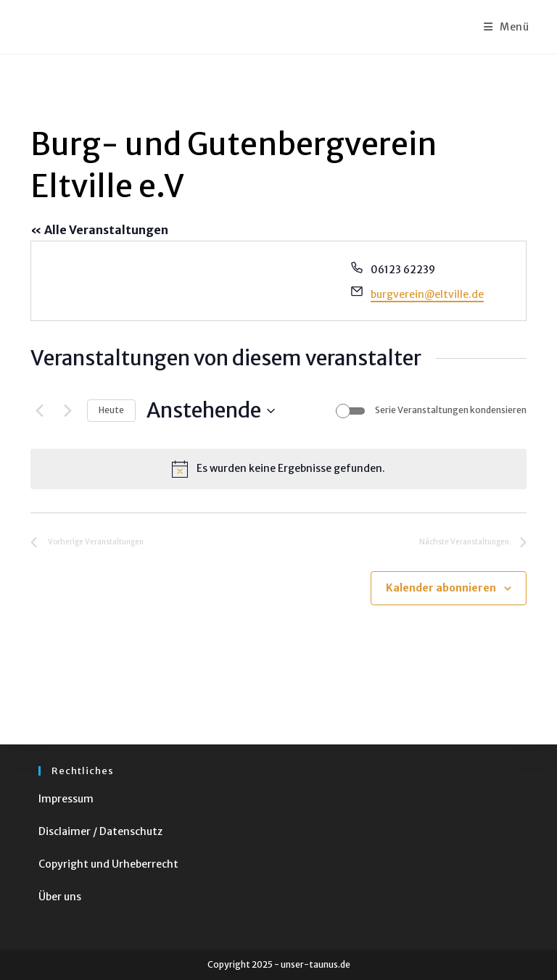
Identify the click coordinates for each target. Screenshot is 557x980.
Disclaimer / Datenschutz (100, 831)
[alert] (278, 469)
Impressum (66, 799)
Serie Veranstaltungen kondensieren (451, 410)
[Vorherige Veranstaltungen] (39, 411)
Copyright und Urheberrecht (108, 864)
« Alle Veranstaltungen (99, 230)
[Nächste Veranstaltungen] (67, 411)
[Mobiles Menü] (507, 27)
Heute (111, 410)
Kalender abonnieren (441, 588)
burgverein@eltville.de (427, 294)
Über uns (60, 897)
